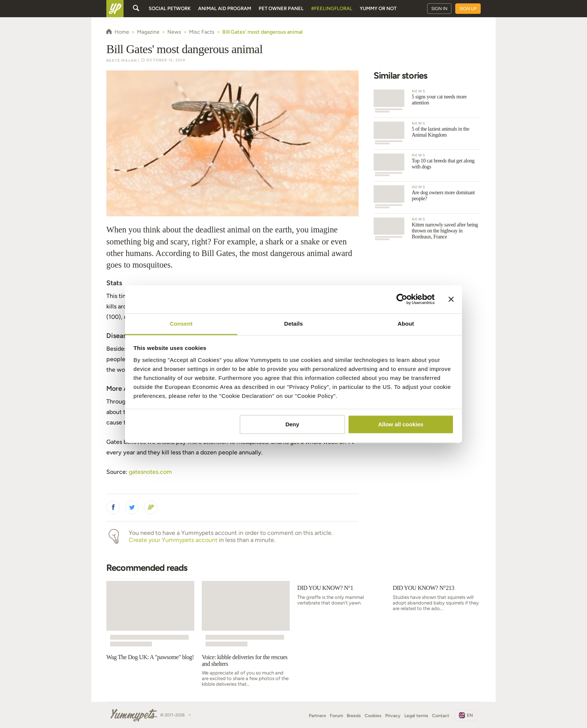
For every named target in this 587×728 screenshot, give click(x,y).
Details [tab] (293, 324)
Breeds (354, 716)
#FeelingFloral (332, 8)
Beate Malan (122, 60)
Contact (441, 716)
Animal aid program (225, 8)
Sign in (439, 9)
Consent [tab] (181, 324)
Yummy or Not (378, 8)
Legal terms (416, 716)
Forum (336, 716)
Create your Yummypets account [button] (173, 540)
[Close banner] (451, 299)
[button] (113, 508)
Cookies (373, 716)
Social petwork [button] (170, 8)
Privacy (393, 716)
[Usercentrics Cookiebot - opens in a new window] (402, 299)
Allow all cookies (401, 424)
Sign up (468, 9)
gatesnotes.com (150, 472)
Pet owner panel (281, 8)
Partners (317, 716)
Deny (292, 424)
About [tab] (406, 324)
